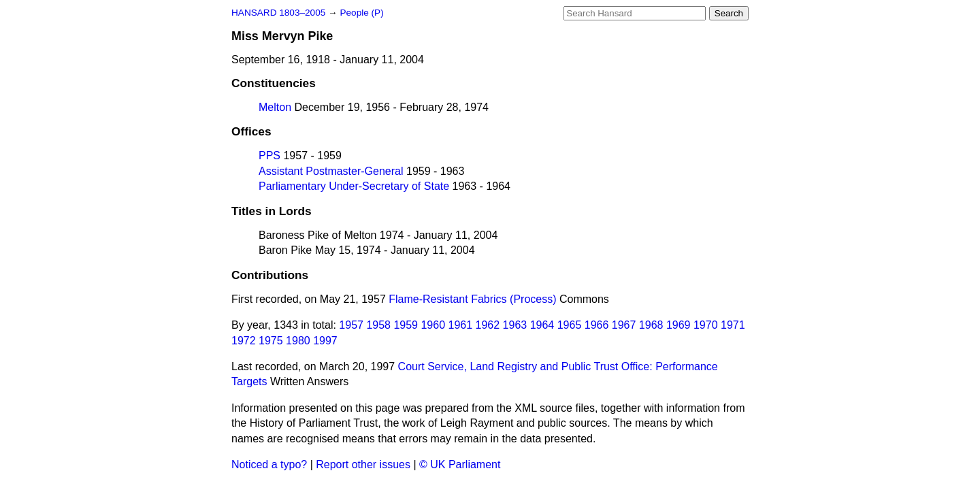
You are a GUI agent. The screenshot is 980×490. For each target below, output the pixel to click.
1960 (433, 325)
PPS (269, 156)
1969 (679, 325)
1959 (406, 325)
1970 (706, 325)
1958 (378, 325)
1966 (597, 325)
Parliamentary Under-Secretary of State (354, 186)
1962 (488, 325)
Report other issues (363, 464)
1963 (515, 325)
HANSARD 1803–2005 (278, 13)
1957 (351, 325)
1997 (325, 341)
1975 (271, 341)
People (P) (361, 13)
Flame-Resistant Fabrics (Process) (472, 299)
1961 (461, 325)
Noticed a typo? (269, 464)
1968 (651, 325)
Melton (275, 107)
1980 (298, 341)
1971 (733, 325)
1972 (244, 341)
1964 (542, 325)
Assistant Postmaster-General (331, 171)
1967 (624, 325)
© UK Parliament (460, 464)
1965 (570, 325)
